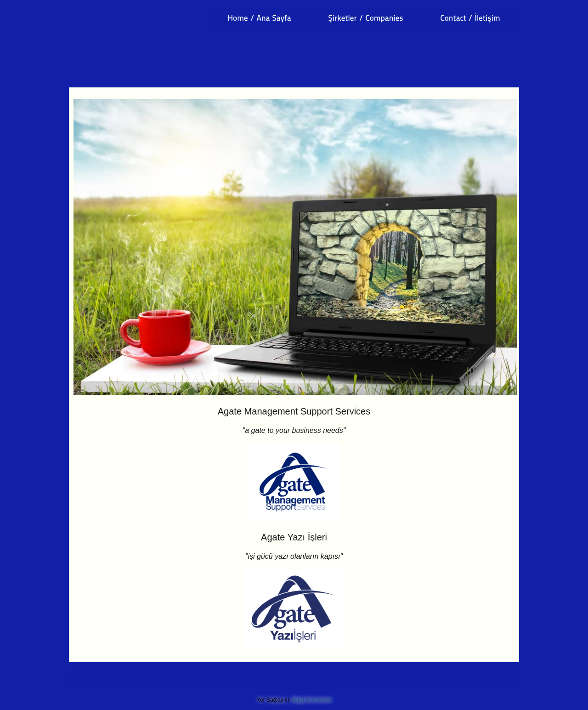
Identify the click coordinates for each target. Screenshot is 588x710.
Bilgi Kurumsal (312, 700)
